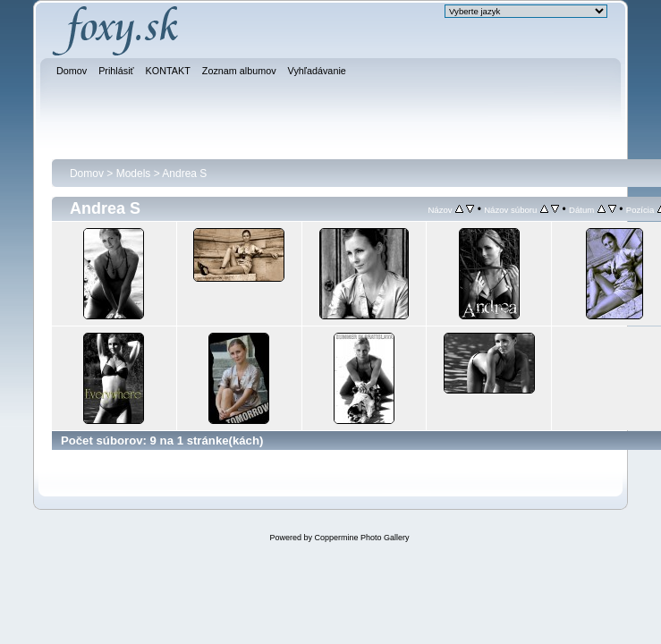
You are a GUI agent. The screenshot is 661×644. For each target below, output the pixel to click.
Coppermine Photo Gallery (361, 538)
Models (134, 174)
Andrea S (184, 174)
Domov (87, 174)
